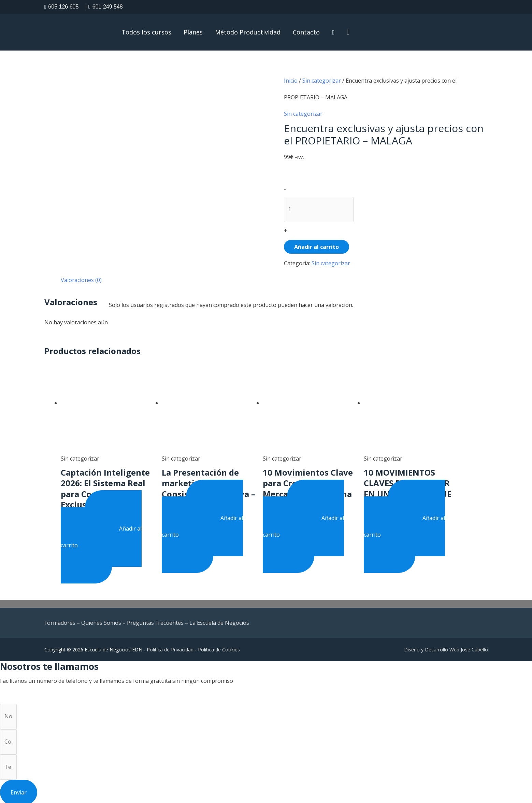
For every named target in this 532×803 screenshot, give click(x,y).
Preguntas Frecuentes (155, 621)
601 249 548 (104, 7)
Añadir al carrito (317, 246)
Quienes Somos (101, 621)
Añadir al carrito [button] (101, 535)
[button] (348, 32)
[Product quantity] (319, 209)
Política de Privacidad (170, 647)
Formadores (60, 621)
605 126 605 (62, 7)
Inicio (291, 81)
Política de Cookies (219, 647)
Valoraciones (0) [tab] (81, 279)
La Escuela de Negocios (219, 621)
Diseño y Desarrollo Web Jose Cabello (446, 647)
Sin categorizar (322, 81)
